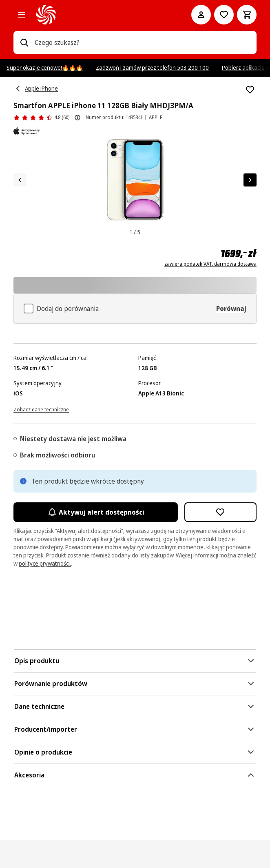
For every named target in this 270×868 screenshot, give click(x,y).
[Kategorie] (22, 15)
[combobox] (142, 42)
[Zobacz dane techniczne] (41, 409)
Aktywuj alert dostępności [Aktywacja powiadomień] (96, 512)
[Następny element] (250, 180)
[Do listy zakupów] (224, 15)
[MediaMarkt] (102, 15)
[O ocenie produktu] (77, 118)
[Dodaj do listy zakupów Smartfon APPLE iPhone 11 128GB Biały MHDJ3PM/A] (250, 90)
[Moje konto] (201, 15)
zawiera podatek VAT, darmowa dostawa (210, 264)
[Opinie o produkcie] (41, 118)
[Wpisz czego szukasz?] (24, 42)
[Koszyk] (247, 15)
